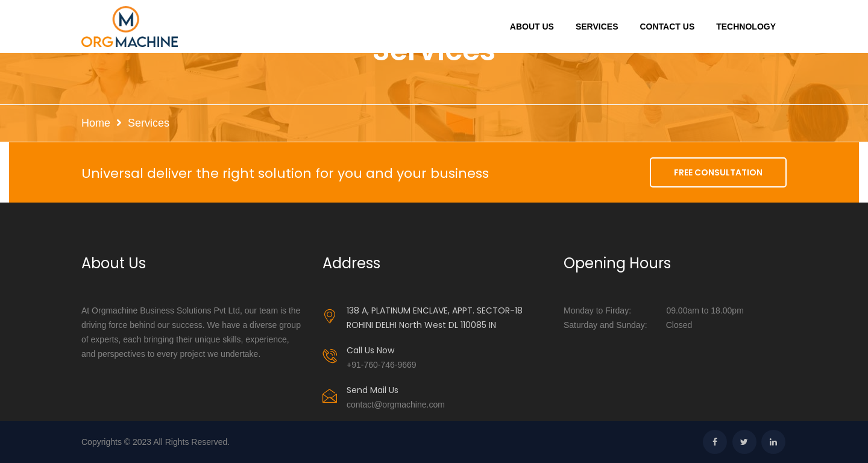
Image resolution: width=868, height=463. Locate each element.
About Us (532, 27)
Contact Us (667, 27)
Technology (746, 27)
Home (96, 123)
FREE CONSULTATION (718, 172)
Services (597, 27)
